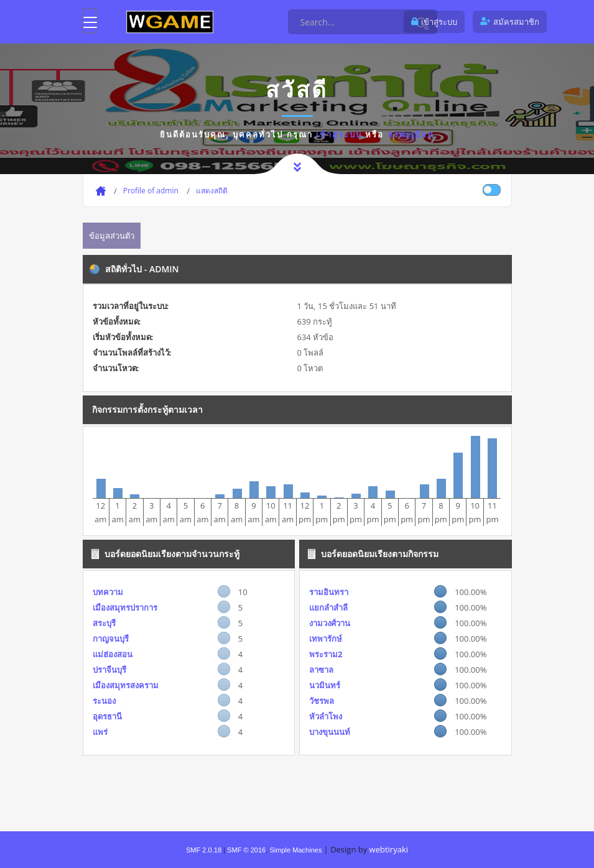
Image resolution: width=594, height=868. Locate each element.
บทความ (108, 592)
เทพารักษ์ (326, 639)
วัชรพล (322, 701)
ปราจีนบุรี (109, 670)
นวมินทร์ (325, 685)
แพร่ (100, 732)
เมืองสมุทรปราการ (125, 607)
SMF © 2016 (246, 850)
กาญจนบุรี (111, 639)
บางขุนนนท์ (330, 732)
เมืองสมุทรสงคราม (126, 685)
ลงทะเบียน (411, 134)
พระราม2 (326, 654)
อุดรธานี (107, 716)
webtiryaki (389, 849)
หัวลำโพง (326, 716)
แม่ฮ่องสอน (113, 654)
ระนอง (104, 701)
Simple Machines (295, 850)
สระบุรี (104, 623)
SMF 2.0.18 (204, 850)
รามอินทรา (329, 592)
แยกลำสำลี (328, 607)
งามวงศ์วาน (330, 623)
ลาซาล (321, 670)
